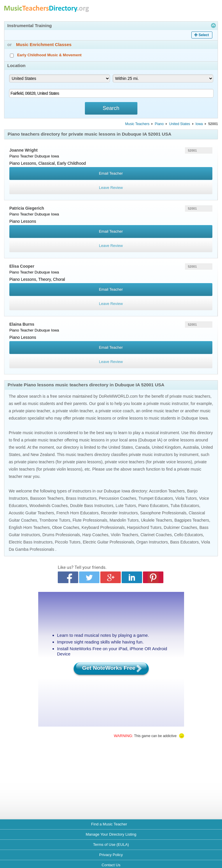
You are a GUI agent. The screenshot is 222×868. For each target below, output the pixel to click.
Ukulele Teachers (157, 520)
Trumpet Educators (156, 498)
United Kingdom (166, 447)
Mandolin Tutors (124, 520)
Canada (142, 447)
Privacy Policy (111, 855)
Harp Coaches (95, 535)
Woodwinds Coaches (49, 506)
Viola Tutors (186, 498)
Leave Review (111, 188)
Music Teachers (137, 124)
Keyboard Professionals (103, 527)
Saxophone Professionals (163, 513)
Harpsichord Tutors (144, 527)
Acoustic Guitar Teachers (31, 513)
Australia (191, 447)
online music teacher (160, 411)
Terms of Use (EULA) (111, 845)
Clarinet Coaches (156, 535)
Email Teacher (111, 173)
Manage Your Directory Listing (111, 834)
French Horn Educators (77, 513)
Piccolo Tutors (68, 542)
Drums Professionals (61, 535)
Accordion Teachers (167, 491)
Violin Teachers (124, 535)
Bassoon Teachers (47, 498)
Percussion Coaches (118, 498)
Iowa (199, 124)
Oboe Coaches (65, 527)
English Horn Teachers (29, 527)
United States (180, 124)
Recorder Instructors (119, 513)
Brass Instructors (81, 498)
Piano (159, 124)
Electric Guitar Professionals (109, 542)
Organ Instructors (152, 542)
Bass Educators (184, 542)
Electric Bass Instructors (31, 542)
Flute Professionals (90, 520)
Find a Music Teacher (109, 824)
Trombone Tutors (55, 520)
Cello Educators (189, 535)
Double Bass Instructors (92, 506)
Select (204, 35)
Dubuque (42, 156)
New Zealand (43, 455)
